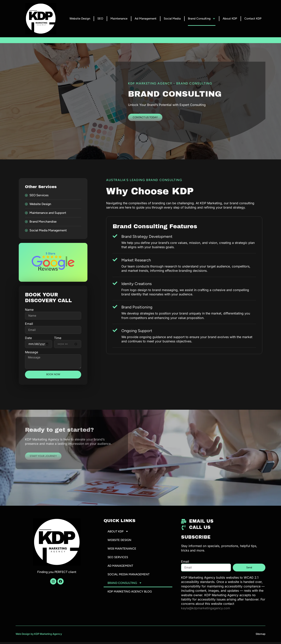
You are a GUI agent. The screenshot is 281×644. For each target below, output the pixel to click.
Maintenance (119, 19)
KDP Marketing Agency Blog (131, 595)
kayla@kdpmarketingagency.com (206, 610)
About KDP (230, 19)
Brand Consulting (202, 19)
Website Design (80, 19)
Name (29, 310)
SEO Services (118, 560)
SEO (100, 19)
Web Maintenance (122, 551)
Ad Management (146, 19)
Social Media (172, 19)
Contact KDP (253, 19)
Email (29, 324)
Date (28, 338)
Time (58, 338)
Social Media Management (130, 577)
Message (32, 353)
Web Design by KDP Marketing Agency (39, 636)
